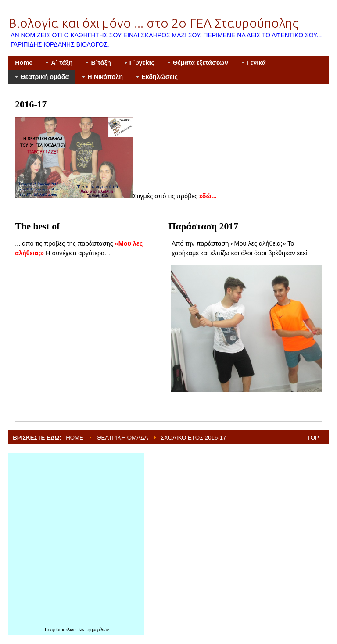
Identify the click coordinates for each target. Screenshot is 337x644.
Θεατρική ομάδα (122, 438)
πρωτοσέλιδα (64, 630)
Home (75, 438)
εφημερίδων (97, 630)
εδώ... (208, 196)
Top (313, 438)
